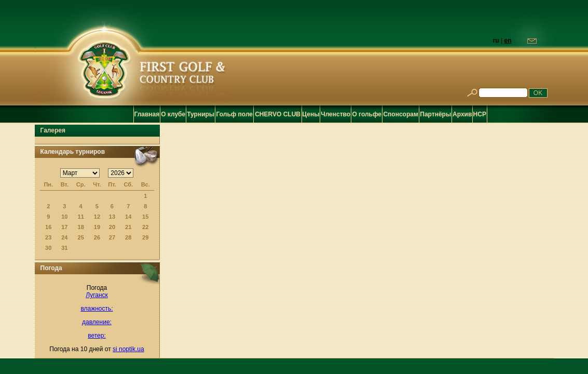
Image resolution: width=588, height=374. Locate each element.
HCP (480, 114)
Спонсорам (400, 114)
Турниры (201, 114)
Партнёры (435, 114)
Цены (311, 114)
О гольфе (367, 114)
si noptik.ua (128, 349)
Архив (462, 114)
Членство (336, 114)
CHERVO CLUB (278, 114)
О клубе (173, 114)
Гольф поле (235, 114)
